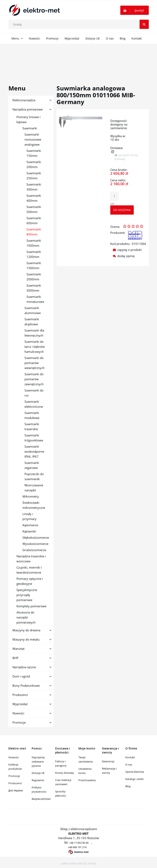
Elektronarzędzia (24, 100)
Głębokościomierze (36, 537)
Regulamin (38, 780)
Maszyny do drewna (26, 630)
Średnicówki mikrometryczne (34, 505)
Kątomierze (30, 525)
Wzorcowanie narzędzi (34, 488)
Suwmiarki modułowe (32, 415)
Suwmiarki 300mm (34, 187)
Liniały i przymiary (29, 516)
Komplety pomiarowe (31, 606)
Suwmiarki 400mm (34, 198)
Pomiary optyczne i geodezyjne (30, 581)
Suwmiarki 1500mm (34, 265)
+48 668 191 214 (77, 847)
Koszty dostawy (65, 773)
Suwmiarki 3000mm (34, 288)
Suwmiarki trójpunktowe (34, 438)
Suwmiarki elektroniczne (34, 404)
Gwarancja (108, 761)
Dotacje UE (38, 773)
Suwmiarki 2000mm (34, 277)
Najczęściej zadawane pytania (38, 762)
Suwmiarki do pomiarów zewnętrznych (34, 379)
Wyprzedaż (20, 704)
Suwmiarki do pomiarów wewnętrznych (34, 363)
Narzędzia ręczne (24, 667)
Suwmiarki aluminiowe (33, 310)
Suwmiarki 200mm (34, 164)
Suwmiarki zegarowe (32, 465)
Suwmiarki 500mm (34, 209)
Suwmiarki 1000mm (34, 243)
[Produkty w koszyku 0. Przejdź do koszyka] (135, 10)
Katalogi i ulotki (134, 779)
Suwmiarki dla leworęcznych (34, 333)
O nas (129, 765)
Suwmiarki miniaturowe (35, 299)
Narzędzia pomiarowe (28, 109)
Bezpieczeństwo (41, 799)
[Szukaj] (144, 24)
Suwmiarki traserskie (32, 426)
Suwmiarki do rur (34, 393)
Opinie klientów (135, 772)
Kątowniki (29, 531)
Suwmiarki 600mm (34, 221)
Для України (16, 790)
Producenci (20, 695)
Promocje (19, 722)
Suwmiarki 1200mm (34, 254)
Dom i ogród (21, 676)
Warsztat (18, 649)
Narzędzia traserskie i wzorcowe (31, 559)
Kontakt (130, 757)
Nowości (18, 713)
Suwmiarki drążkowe (32, 322)
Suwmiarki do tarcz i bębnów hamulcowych (35, 347)
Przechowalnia (87, 780)
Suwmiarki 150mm (34, 153)
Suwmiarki (30, 128)
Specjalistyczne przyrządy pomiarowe (27, 595)
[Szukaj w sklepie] (79, 24)
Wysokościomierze (35, 544)
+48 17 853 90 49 (79, 843)
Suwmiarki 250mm (34, 176)
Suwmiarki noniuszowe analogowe (33, 139)
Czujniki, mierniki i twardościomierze (29, 570)
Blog (128, 786)
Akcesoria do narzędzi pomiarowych (26, 617)
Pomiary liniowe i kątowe (28, 119)
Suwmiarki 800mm (34, 232)
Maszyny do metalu (26, 639)
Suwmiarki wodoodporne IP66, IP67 (34, 451)
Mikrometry (31, 496)
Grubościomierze (34, 550)
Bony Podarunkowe (26, 685)
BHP (15, 658)
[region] (78, 60)
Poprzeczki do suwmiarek (34, 476)
